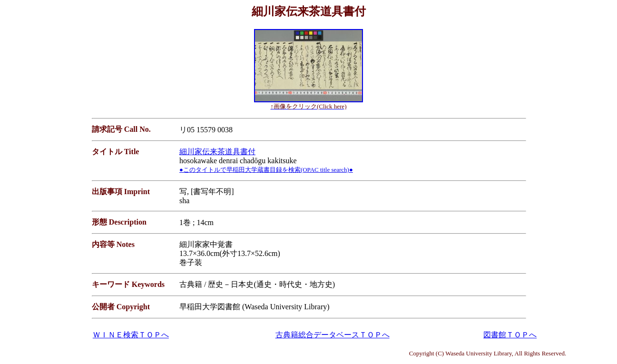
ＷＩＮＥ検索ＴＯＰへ (131, 335)
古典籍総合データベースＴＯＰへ (333, 335)
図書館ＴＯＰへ (510, 335)
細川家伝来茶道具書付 (217, 152)
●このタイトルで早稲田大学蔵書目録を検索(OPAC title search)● (266, 170)
